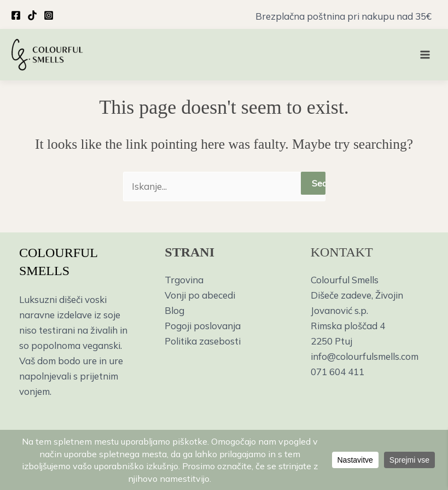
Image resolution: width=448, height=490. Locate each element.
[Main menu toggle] (425, 55)
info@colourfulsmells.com (365, 356)
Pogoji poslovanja (203, 326)
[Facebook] (16, 15)
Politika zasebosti (203, 341)
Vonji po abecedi (200, 295)
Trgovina (184, 280)
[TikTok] (32, 15)
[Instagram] (49, 15)
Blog (174, 310)
